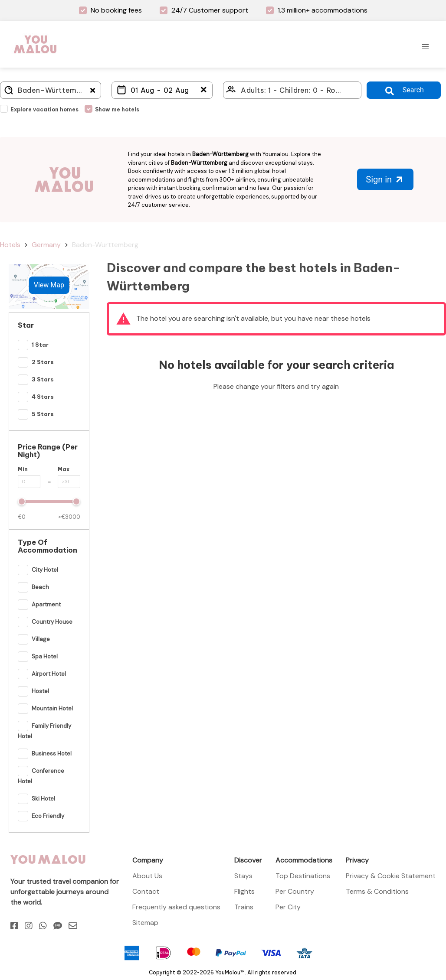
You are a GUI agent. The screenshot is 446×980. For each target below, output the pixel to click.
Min (23, 469)
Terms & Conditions (377, 891)
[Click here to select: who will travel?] (292, 90)
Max (64, 469)
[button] (425, 47)
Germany (46, 245)
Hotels (10, 245)
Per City (288, 907)
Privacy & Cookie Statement (391, 876)
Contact (146, 891)
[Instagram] (29, 926)
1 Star (40, 345)
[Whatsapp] (43, 926)
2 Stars (43, 362)
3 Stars (43, 380)
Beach (40, 588)
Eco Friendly (48, 816)
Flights (244, 891)
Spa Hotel (45, 657)
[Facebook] (14, 926)
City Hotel (45, 570)
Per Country (295, 891)
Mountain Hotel (52, 709)
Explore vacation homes (44, 109)
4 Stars (43, 397)
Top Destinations (303, 876)
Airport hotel (49, 674)
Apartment (46, 605)
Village (41, 640)
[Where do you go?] (51, 90)
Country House (52, 622)
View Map (49, 285)
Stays (243, 876)
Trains (244, 907)
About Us (147, 876)
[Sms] (58, 926)
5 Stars (43, 414)
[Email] (73, 926)
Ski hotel (43, 799)
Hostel (40, 692)
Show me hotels (117, 109)
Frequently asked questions (176, 907)
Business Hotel (52, 754)
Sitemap (145, 923)
